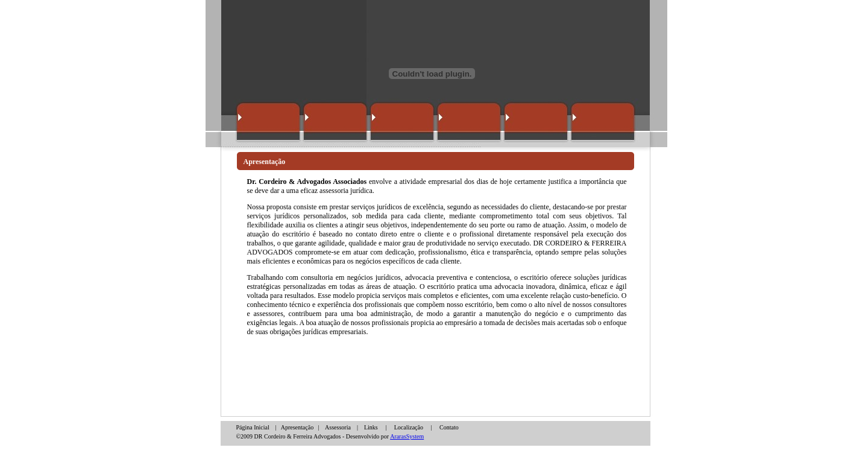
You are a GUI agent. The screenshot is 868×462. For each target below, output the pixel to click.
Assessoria (338, 427)
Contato (449, 427)
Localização (409, 427)
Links (371, 427)
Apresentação (297, 427)
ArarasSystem (407, 436)
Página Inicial (254, 427)
